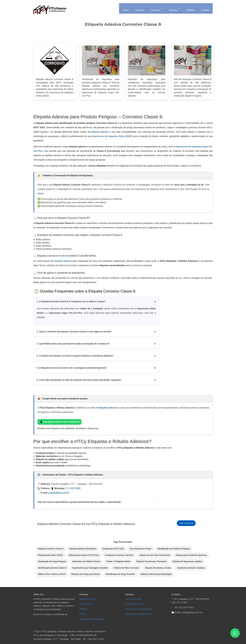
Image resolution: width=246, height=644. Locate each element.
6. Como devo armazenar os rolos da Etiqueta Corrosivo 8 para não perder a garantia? (96, 380)
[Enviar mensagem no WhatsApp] (235, 633)
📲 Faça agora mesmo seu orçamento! (59, 422)
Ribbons (83, 609)
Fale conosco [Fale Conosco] (186, 523)
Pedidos (191, 10)
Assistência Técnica (135, 604)
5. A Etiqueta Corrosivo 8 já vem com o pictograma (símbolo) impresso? (96, 368)
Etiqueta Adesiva (88, 599)
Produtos (157, 10)
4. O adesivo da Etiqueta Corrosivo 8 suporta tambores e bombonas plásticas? (96, 356)
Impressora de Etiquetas (91, 619)
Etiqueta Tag (86, 604)
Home (125, 10)
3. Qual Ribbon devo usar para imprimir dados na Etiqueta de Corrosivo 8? (96, 344)
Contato (205, 10)
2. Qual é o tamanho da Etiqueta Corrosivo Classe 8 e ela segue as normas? (96, 332)
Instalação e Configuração (138, 614)
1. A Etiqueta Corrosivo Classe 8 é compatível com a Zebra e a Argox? (96, 301)
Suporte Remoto (133, 599)
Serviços (174, 10)
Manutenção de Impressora (139, 609)
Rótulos (83, 614)
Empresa (140, 10)
